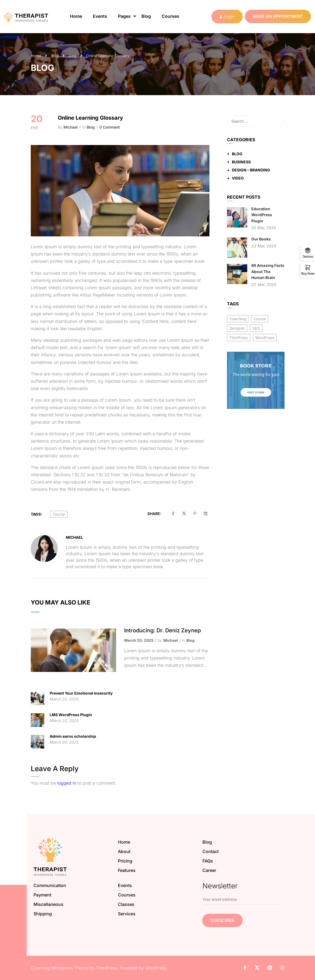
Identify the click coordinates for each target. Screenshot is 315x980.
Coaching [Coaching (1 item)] (238, 319)
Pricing (125, 861)
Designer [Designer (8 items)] (237, 328)
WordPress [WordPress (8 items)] (265, 338)
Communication (50, 885)
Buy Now (308, 273)
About (124, 851)
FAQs (208, 861)
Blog (146, 16)
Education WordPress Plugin (262, 215)
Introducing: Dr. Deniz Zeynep (162, 630)
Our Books (261, 239)
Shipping (43, 914)
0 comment (110, 127)
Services (127, 914)
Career (209, 870)
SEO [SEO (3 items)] (256, 328)
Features (127, 870)
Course (59, 514)
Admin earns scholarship (73, 736)
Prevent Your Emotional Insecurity (81, 693)
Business (241, 162)
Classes (126, 904)
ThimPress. (107, 968)
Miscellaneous (48, 904)
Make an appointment (278, 16)
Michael (71, 127)
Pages (124, 16)
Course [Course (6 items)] (260, 319)
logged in (67, 783)
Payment (42, 895)
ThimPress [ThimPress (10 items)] (239, 338)
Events (100, 16)
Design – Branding (251, 170)
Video (238, 178)
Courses (170, 16)
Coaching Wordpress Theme (59, 968)
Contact (211, 851)
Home (76, 16)
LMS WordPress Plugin (71, 715)
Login (229, 16)
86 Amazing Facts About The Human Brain (268, 271)
